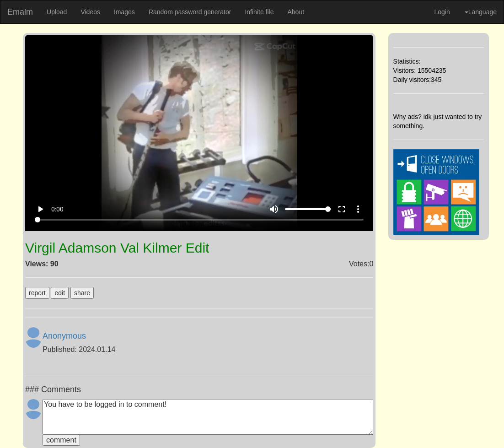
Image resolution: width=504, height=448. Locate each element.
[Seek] (199, 220)
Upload (57, 12)
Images (124, 12)
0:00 (57, 209)
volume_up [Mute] (274, 209)
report (37, 293)
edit (60, 293)
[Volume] (308, 209)
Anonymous (64, 336)
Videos (90, 12)
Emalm (20, 12)
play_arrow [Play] (40, 209)
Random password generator (190, 12)
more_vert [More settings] (358, 209)
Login (442, 12)
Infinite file (259, 12)
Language (481, 12)
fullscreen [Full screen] (342, 209)
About (296, 12)
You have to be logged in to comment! (208, 417)
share (82, 293)
